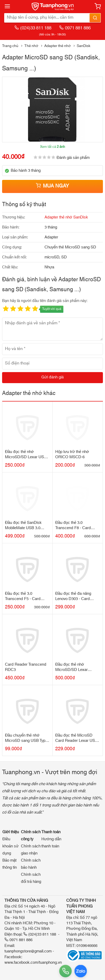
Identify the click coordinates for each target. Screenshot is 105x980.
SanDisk (84, 46)
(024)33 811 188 (33, 28)
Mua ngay (52, 186)
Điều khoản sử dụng (10, 846)
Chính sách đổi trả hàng (31, 878)
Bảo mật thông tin (10, 864)
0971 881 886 (75, 28)
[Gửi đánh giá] (52, 378)
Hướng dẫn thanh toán (51, 843)
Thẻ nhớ (31, 46)
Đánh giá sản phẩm (73, 158)
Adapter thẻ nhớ (57, 46)
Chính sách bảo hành (31, 864)
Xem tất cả (52, 147)
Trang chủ (10, 46)
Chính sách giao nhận (31, 850)
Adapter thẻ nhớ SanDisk (66, 217)
